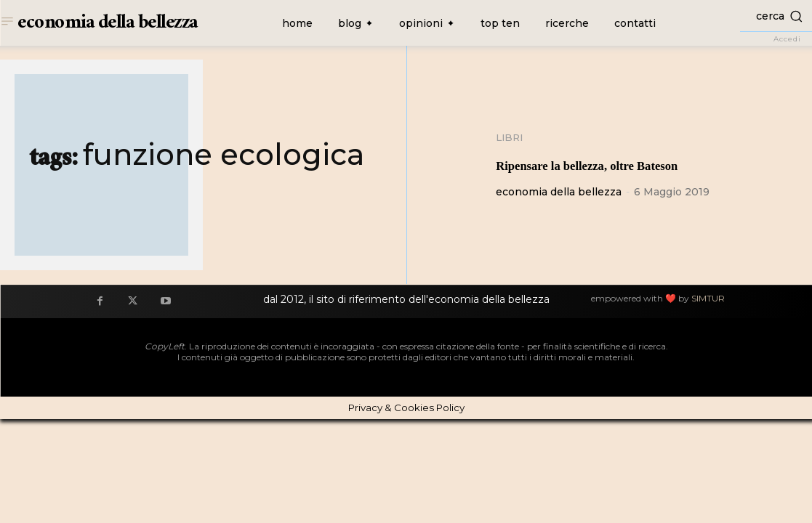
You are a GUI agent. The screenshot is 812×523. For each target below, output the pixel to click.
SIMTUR (708, 299)
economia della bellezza (559, 192)
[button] (776, 16)
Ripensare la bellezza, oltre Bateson (627, 164)
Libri (511, 138)
